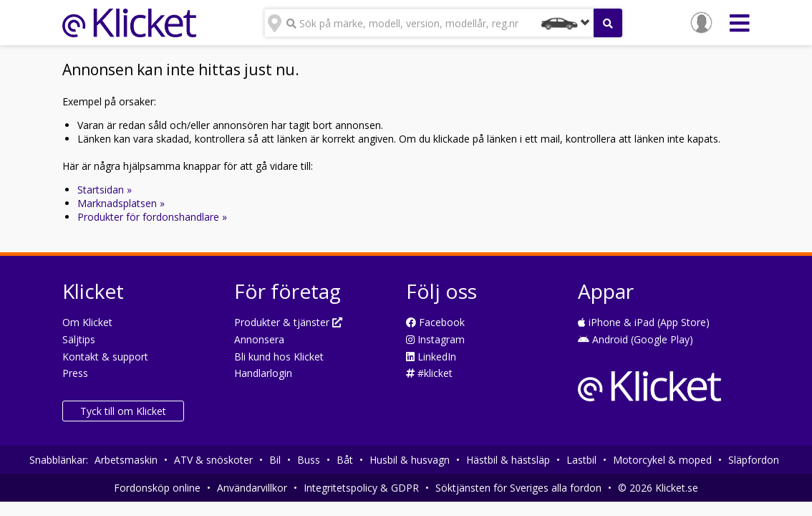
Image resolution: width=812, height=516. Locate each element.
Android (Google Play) (635, 339)
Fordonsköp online (157, 488)
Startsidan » (105, 190)
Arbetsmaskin (126, 460)
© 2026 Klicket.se (658, 488)
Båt (345, 460)
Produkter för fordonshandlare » (152, 217)
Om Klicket (87, 322)
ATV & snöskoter (213, 460)
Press (75, 373)
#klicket (429, 373)
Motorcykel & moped (662, 460)
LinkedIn (431, 357)
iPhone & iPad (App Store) (644, 322)
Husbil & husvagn (410, 460)
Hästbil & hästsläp (508, 460)
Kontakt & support (105, 357)
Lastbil (581, 460)
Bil (275, 460)
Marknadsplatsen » (121, 203)
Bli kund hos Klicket (279, 357)
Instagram (435, 339)
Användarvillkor (252, 488)
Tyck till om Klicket (123, 411)
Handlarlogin (263, 373)
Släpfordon (754, 460)
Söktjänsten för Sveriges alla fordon (518, 488)
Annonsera (259, 339)
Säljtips (79, 339)
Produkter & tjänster (288, 322)
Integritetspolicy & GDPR (361, 488)
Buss (309, 460)
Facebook (435, 322)
